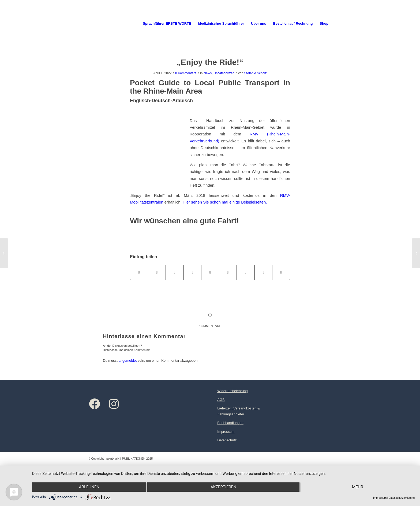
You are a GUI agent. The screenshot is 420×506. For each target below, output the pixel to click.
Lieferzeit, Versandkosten (237, 408)
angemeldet (128, 361)
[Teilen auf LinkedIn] (210, 272)
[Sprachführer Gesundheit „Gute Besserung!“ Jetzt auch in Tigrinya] (416, 253)
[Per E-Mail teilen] (281, 272)
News (208, 73)
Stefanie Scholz (256, 73)
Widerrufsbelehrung (232, 391)
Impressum (226, 432)
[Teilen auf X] (157, 272)
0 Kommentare (186, 73)
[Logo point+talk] (89, 24)
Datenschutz (227, 440)
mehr (358, 487)
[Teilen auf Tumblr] (228, 272)
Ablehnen (89, 487)
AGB (221, 400)
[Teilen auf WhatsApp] (175, 272)
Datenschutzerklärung (402, 498)
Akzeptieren (223, 487)
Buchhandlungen (230, 423)
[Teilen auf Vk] (245, 272)
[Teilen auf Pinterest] (192, 272)
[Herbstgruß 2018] (4, 253)
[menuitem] (167, 24)
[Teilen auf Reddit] (263, 272)
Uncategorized (224, 73)
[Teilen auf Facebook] (139, 272)
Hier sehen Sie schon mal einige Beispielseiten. (225, 202)
